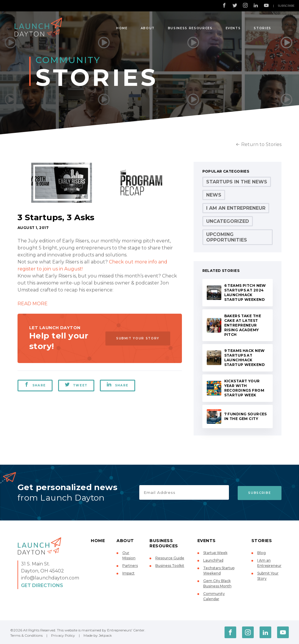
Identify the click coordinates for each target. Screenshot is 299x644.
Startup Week (215, 553)
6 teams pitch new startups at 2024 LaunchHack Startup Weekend (245, 293)
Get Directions (42, 585)
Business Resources (190, 28)
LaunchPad (213, 560)
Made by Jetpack (98, 635)
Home (122, 28)
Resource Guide (170, 558)
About (148, 28)
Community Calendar (214, 596)
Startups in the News (237, 182)
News (214, 195)
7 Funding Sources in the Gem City (246, 416)
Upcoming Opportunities (227, 237)
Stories (263, 28)
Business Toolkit (170, 566)
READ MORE (33, 304)
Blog (261, 553)
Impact (128, 573)
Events (233, 28)
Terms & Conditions (26, 635)
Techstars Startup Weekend (219, 571)
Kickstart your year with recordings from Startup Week (244, 388)
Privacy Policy (63, 635)
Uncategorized (228, 221)
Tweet (77, 385)
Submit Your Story (137, 338)
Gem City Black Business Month (217, 583)
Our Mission (129, 555)
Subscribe (286, 6)
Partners (130, 566)
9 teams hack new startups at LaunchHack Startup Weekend (245, 358)
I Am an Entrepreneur (236, 208)
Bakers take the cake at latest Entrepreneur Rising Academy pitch (243, 325)
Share (35, 385)
